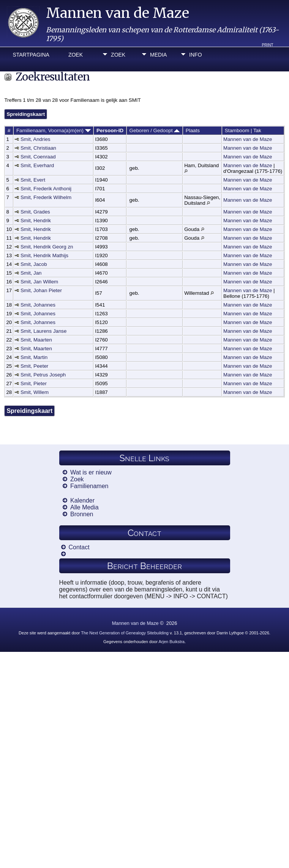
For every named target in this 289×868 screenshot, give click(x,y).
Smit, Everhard (37, 165)
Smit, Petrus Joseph (43, 375)
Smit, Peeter (34, 366)
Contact (79, 547)
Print (268, 45)
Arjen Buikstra (172, 642)
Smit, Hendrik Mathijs (44, 255)
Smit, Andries (36, 139)
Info (195, 55)
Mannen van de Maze (118, 13)
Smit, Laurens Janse (44, 331)
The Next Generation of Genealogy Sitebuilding (125, 633)
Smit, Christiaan (38, 148)
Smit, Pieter (34, 383)
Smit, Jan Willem (39, 282)
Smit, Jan (31, 273)
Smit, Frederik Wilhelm (46, 197)
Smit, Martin (34, 357)
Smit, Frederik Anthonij (46, 189)
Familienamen (89, 486)
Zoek (76, 55)
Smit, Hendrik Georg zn (47, 247)
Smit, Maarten (36, 340)
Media (158, 55)
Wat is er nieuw (91, 472)
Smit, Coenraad (38, 157)
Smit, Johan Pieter (41, 290)
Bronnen (82, 514)
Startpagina (31, 55)
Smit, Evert (33, 180)
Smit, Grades (35, 212)
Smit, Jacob (34, 264)
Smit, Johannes (38, 305)
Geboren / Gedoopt (155, 130)
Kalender (82, 500)
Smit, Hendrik (36, 221)
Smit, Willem (35, 392)
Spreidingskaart (26, 114)
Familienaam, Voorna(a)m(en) (54, 130)
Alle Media (84, 507)
